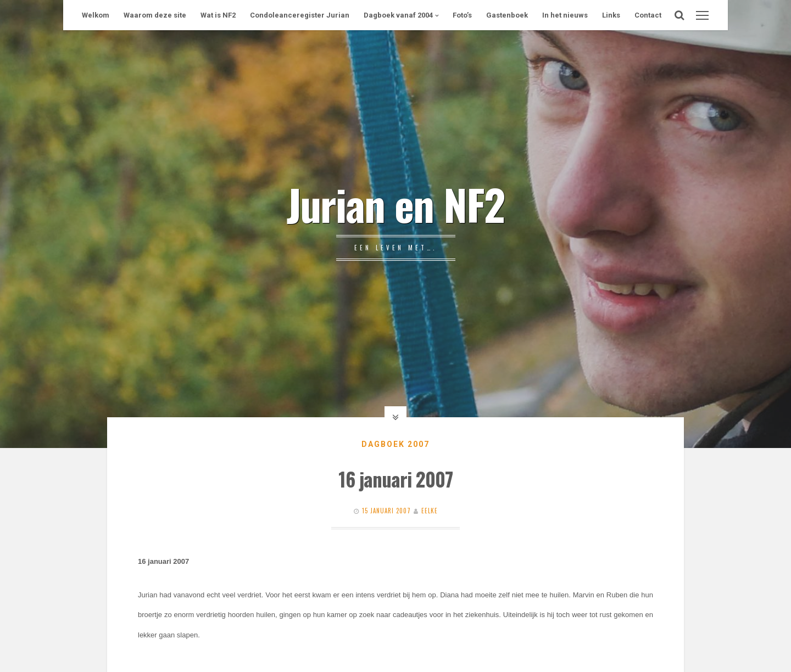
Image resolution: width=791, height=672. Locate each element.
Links (611, 15)
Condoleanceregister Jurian (300, 15)
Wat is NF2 (218, 15)
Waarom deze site (155, 15)
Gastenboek (507, 15)
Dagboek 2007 (396, 444)
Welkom (96, 15)
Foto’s (462, 15)
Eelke (430, 511)
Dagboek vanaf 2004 (398, 15)
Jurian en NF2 (396, 204)
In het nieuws (565, 15)
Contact (648, 15)
